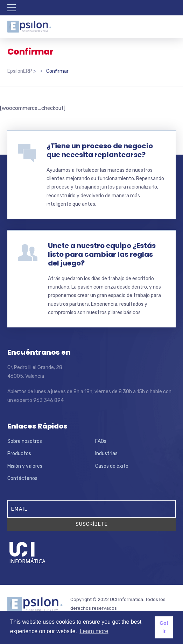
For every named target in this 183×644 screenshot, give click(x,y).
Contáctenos (22, 478)
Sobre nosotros (25, 441)
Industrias (106, 454)
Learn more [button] (94, 631)
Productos (19, 454)
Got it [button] (164, 627)
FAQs (101, 441)
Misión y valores (25, 466)
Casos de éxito (112, 466)
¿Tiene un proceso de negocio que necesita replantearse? (100, 150)
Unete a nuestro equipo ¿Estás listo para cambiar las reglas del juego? (102, 254)
